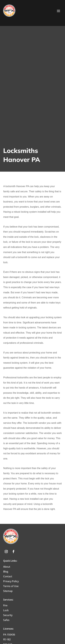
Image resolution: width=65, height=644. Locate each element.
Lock (6, 610)
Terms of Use (11, 586)
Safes (6, 620)
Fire (5, 605)
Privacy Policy (11, 581)
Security (8, 615)
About (7, 567)
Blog (6, 572)
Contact (8, 576)
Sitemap (8, 591)
